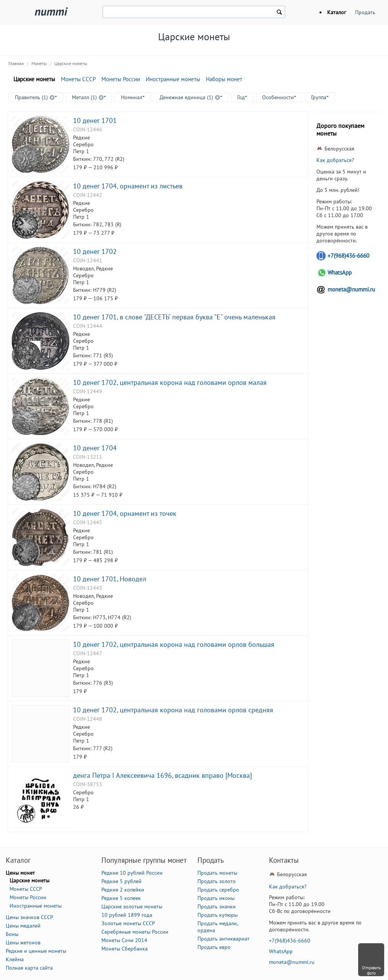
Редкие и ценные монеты (36, 951)
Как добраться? (335, 160)
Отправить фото (371, 970)
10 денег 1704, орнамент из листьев (128, 186)
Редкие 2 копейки (123, 890)
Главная (16, 63)
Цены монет (20, 873)
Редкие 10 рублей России (132, 873)
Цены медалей (23, 926)
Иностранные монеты (173, 79)
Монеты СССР (78, 79)
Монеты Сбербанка (125, 949)
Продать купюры (218, 915)
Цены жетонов (23, 942)
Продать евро (214, 947)
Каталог (337, 12)
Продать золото (217, 881)
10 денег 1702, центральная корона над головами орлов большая (174, 644)
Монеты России (121, 79)
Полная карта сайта (29, 968)
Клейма (15, 959)
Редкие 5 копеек (121, 898)
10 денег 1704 (95, 448)
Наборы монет (224, 79)
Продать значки (217, 906)
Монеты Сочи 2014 (124, 940)
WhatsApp (340, 272)
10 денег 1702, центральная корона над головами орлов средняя (173, 710)
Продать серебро (218, 890)
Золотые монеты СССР (128, 923)
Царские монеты (71, 63)
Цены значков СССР (29, 917)
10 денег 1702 (95, 251)
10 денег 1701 (95, 120)
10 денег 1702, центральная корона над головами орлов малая (170, 382)
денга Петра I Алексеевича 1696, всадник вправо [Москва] (162, 775)
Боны (12, 934)
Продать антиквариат (223, 939)
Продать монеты (217, 873)
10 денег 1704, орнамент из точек (125, 513)
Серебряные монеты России (135, 932)
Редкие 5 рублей (121, 881)
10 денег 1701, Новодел (110, 579)
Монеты (39, 63)
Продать (365, 12)
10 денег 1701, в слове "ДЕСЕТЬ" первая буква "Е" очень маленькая (174, 317)
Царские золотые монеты (132, 906)
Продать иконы (216, 898)
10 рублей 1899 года (127, 915)
